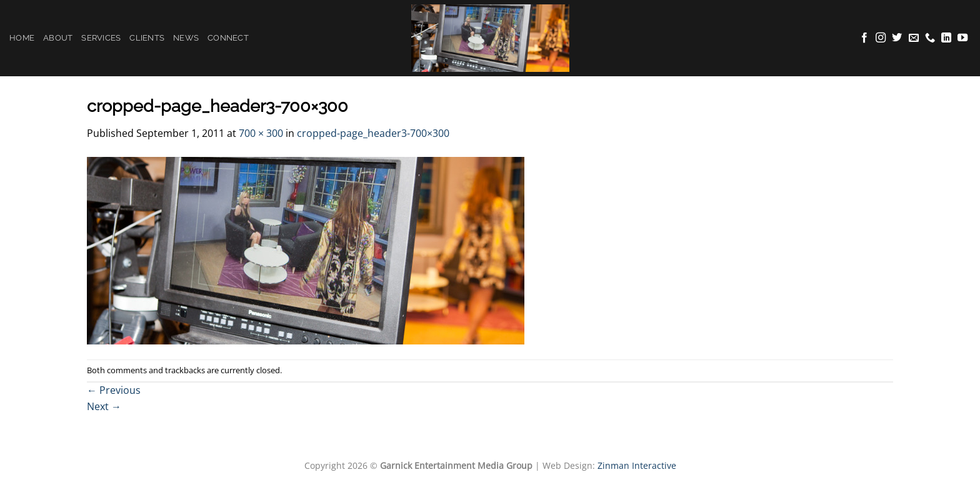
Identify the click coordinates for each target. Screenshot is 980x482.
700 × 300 (261, 133)
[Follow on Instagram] (881, 38)
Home (22, 38)
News (186, 38)
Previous (114, 390)
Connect (228, 38)
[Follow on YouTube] (962, 38)
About (58, 38)
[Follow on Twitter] (897, 38)
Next (104, 406)
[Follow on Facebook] (864, 38)
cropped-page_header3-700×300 (373, 133)
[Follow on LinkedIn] (946, 38)
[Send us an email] (914, 38)
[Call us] (930, 38)
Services (101, 38)
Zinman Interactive (637, 465)
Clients (147, 38)
